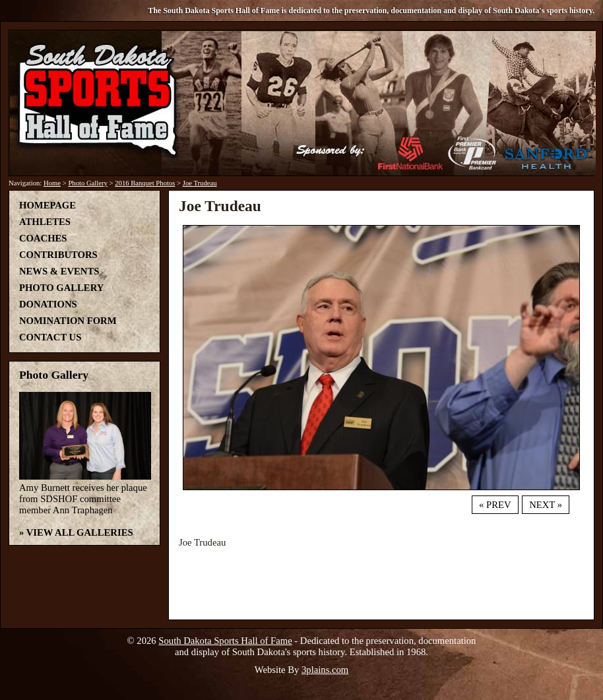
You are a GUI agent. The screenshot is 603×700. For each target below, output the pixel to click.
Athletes (45, 222)
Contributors (58, 255)
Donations (48, 304)
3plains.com (325, 670)
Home (52, 183)
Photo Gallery (88, 183)
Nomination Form (68, 321)
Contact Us (50, 337)
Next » (546, 505)
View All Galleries (80, 532)
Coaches (43, 238)
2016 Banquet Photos (145, 183)
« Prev (495, 505)
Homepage (48, 205)
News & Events (59, 271)
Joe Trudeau (200, 183)
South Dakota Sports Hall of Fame (225, 641)
